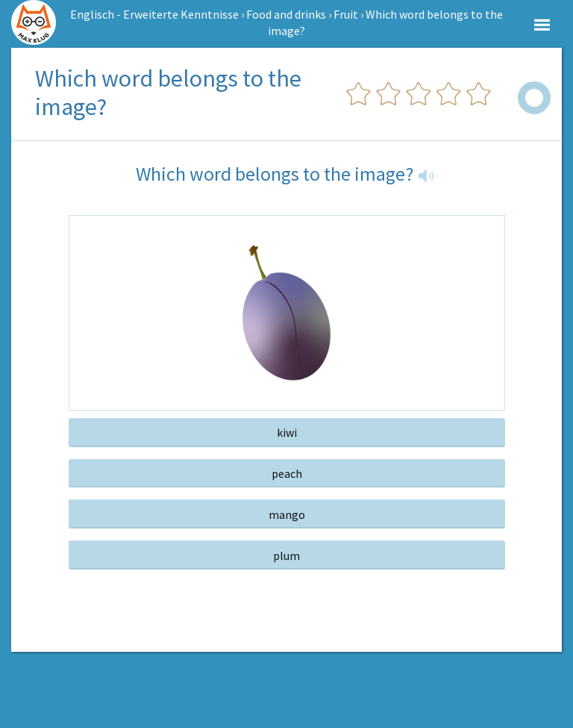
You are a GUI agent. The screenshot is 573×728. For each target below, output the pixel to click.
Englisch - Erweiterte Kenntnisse (154, 14)
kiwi (287, 432)
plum (286, 556)
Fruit (346, 14)
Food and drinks (286, 14)
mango (287, 514)
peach (287, 473)
